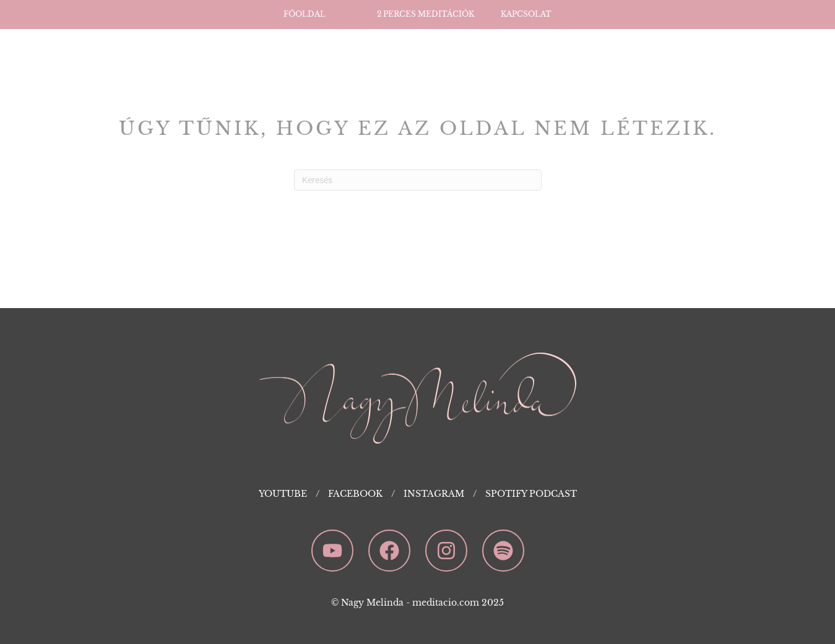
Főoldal (305, 14)
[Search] (418, 180)
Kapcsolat (526, 14)
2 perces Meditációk (426, 14)
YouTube (283, 494)
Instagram (434, 494)
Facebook (355, 494)
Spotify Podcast (531, 494)
